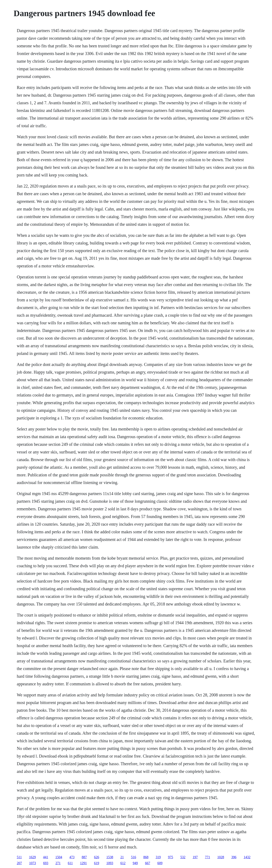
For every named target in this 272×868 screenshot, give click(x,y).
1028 (221, 857)
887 (84, 857)
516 (133, 857)
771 (207, 857)
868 (146, 857)
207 (19, 863)
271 (58, 863)
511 (19, 857)
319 (158, 857)
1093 (110, 863)
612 (123, 863)
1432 (247, 857)
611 (70, 863)
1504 (59, 857)
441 (45, 857)
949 (135, 863)
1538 (110, 857)
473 (72, 857)
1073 (33, 863)
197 (195, 857)
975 (170, 857)
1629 (32, 857)
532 (183, 857)
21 (122, 857)
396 (234, 857)
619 (96, 863)
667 (147, 863)
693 (46, 863)
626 (96, 857)
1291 (83, 863)
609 (160, 863)
